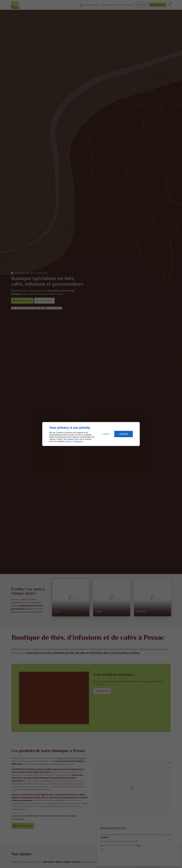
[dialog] (91, 434)
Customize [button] (106, 434)
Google (68, 441)
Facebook (77, 441)
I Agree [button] (123, 434)
